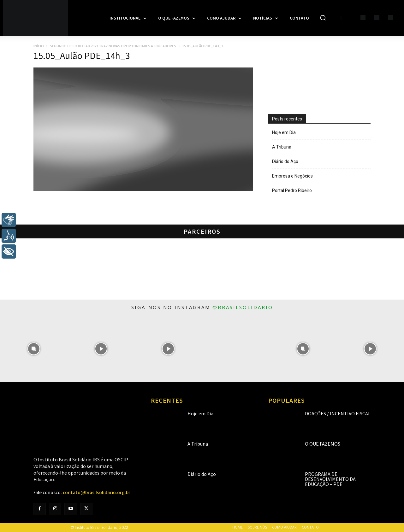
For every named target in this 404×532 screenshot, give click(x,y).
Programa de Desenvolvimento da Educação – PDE (330, 479)
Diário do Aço (285, 161)
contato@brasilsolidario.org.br (97, 493)
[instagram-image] (34, 349)
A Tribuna (282, 147)
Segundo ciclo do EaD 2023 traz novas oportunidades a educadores (113, 46)
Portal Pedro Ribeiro (292, 190)
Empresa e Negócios (292, 176)
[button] (323, 18)
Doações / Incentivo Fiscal (338, 413)
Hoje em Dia (284, 132)
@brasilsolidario (243, 307)
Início (39, 46)
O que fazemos (323, 444)
